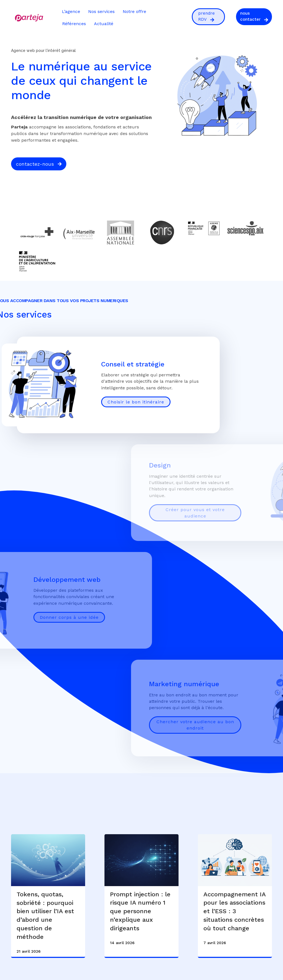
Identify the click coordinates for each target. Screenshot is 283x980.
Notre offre (134, 11)
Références (74, 24)
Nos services (101, 11)
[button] (208, 17)
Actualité (104, 24)
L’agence (71, 11)
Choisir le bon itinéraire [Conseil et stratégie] (136, 402)
